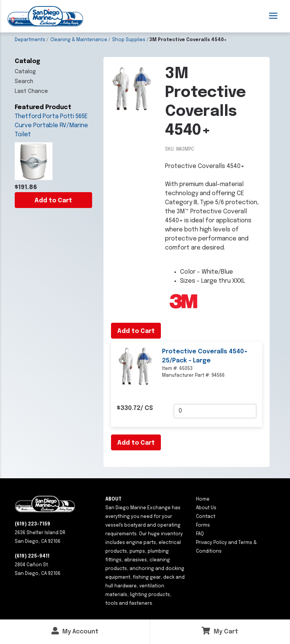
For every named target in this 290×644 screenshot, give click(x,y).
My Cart (220, 631)
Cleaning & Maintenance (79, 40)
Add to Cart (53, 201)
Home (203, 499)
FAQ (200, 534)
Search (24, 82)
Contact (206, 517)
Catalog (25, 72)
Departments (30, 40)
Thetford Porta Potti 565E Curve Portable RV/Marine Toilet (51, 126)
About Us (206, 508)
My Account (75, 631)
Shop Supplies (129, 40)
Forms (203, 525)
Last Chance (31, 91)
